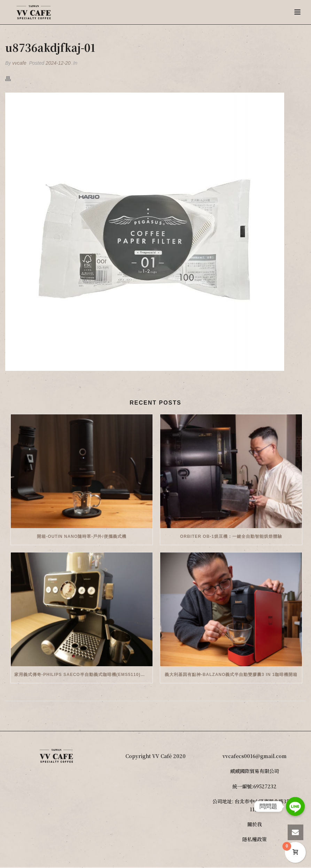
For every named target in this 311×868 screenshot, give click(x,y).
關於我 (255, 824)
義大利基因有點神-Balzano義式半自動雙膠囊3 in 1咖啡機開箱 (231, 675)
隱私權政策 (255, 839)
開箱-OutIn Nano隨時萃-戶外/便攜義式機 (81, 536)
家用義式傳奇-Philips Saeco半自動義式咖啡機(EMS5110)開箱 (82, 675)
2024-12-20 (58, 63)
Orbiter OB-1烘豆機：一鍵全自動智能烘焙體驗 (231, 536)
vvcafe (19, 63)
